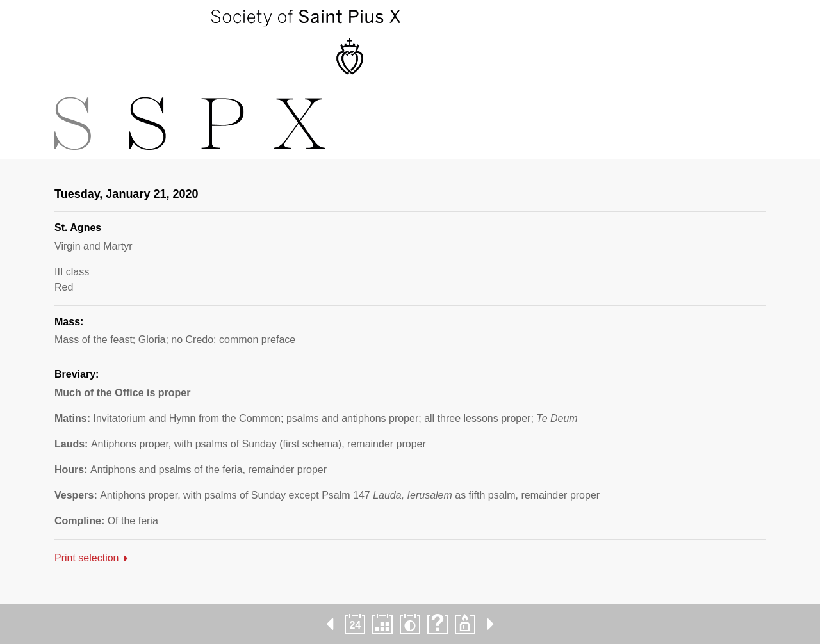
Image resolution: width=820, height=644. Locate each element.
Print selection (87, 558)
